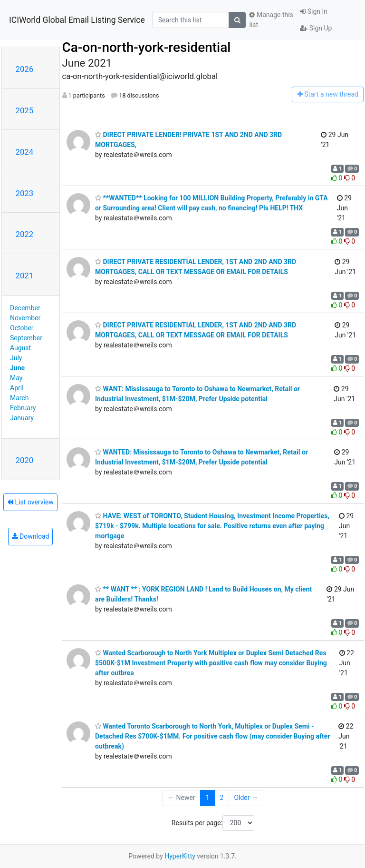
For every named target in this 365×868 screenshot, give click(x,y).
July (16, 358)
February (23, 408)
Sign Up (316, 28)
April (17, 388)
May (16, 378)
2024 (25, 152)
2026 (25, 69)
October (22, 328)
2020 (25, 460)
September (26, 338)
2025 (25, 110)
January (22, 418)
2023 (25, 193)
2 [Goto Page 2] (222, 798)
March (19, 398)
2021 (25, 276)
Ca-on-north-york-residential (147, 47)
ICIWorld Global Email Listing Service (77, 20)
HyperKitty (180, 856)
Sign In (314, 11)
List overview (30, 502)
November (25, 318)
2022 (25, 234)
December (25, 308)
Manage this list (271, 20)
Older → (246, 798)
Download (31, 536)
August (20, 348)
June (17, 368)
